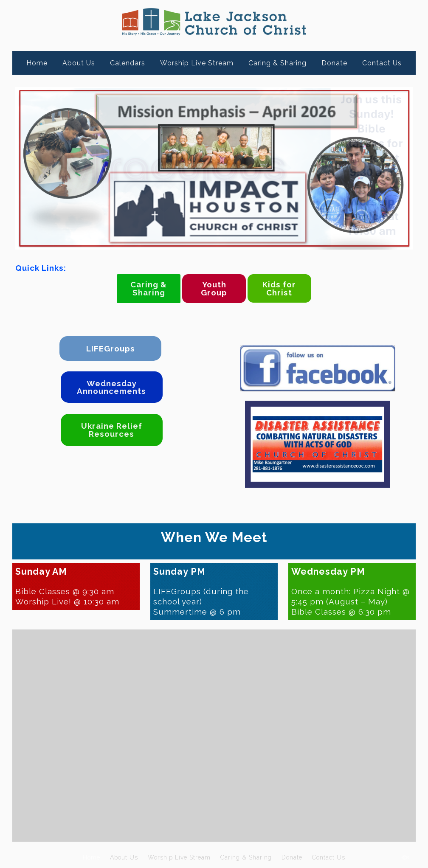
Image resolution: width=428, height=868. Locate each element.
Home (37, 63)
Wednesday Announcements (111, 387)
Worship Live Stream (197, 63)
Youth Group (214, 288)
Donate (334, 63)
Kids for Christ (279, 288)
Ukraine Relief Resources (112, 430)
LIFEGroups (111, 348)
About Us (79, 63)
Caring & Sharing (277, 63)
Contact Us (382, 63)
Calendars (128, 63)
